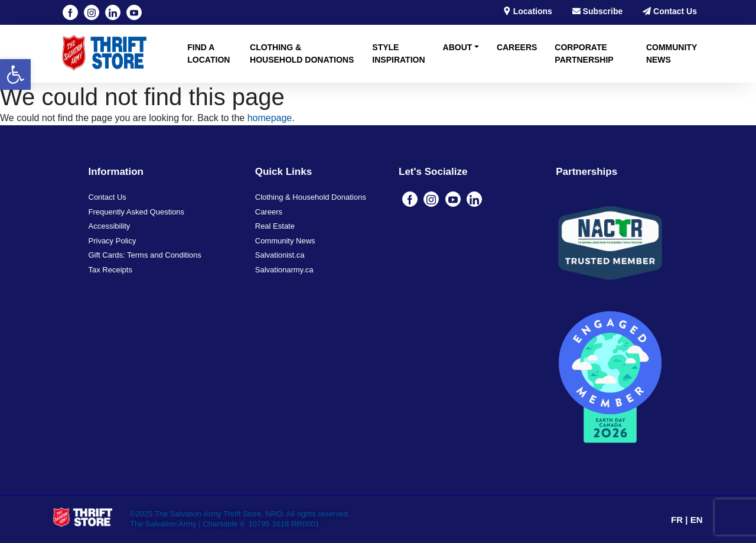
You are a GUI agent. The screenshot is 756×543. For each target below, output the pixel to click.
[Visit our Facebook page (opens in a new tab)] (70, 12)
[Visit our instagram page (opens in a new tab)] (92, 12)
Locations (527, 11)
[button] (15, 74)
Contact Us (670, 11)
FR (678, 520)
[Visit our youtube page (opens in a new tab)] (134, 12)
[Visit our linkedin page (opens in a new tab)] (113, 12)
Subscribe (598, 11)
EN (697, 520)
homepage (270, 118)
